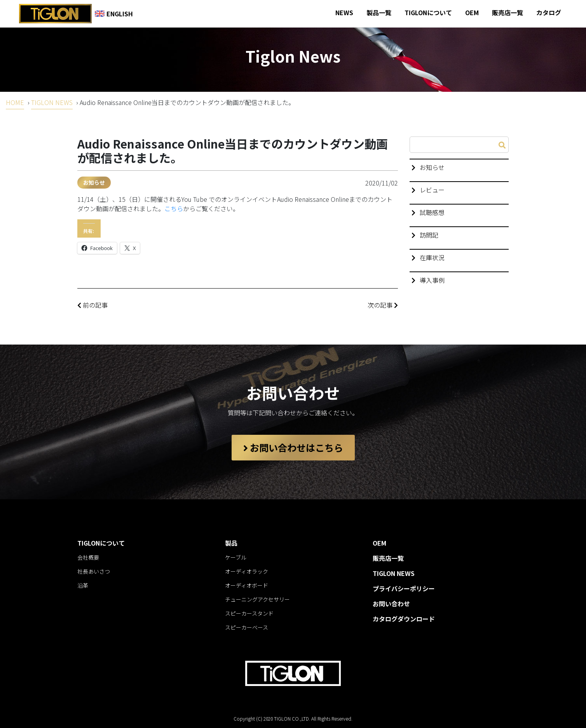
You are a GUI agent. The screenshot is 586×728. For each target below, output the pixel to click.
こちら (174, 208)
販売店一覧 (508, 12)
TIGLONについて (428, 12)
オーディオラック (247, 571)
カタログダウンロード (404, 619)
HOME (15, 102)
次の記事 (383, 305)
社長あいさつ (94, 571)
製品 (231, 543)
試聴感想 (432, 212)
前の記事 (92, 305)
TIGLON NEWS (52, 102)
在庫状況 (432, 257)
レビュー (432, 190)
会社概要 (88, 557)
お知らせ (94, 182)
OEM (472, 12)
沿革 (83, 585)
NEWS (344, 12)
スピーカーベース (247, 627)
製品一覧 (379, 12)
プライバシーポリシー (404, 588)
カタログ (549, 12)
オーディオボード (247, 585)
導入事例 (432, 280)
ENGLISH (114, 14)
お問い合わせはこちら (293, 447)
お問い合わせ (391, 604)
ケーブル (236, 557)
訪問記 (429, 235)
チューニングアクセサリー (257, 599)
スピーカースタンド (249, 613)
